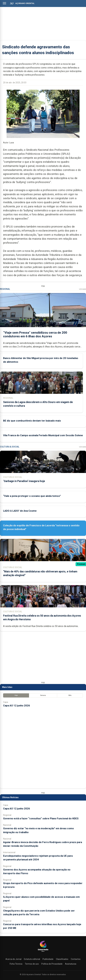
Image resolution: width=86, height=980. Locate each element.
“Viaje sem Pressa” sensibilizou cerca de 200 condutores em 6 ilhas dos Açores (35, 334)
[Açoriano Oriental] (43, 952)
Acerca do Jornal (13, 959)
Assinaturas (71, 964)
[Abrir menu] (4, 3)
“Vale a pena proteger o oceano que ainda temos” (32, 496)
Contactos (76, 959)
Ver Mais (83, 289)
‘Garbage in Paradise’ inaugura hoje (24, 481)
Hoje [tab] (16, 695)
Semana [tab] (43, 695)
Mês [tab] (70, 695)
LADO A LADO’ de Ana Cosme (20, 511)
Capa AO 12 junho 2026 (17, 706)
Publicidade (48, 959)
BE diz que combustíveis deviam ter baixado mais (32, 421)
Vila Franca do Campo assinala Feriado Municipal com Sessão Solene (43, 435)
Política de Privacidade (52, 964)
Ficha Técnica (16, 964)
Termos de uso (32, 964)
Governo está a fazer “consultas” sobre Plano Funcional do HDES (41, 818)
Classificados (62, 959)
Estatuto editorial (32, 959)
